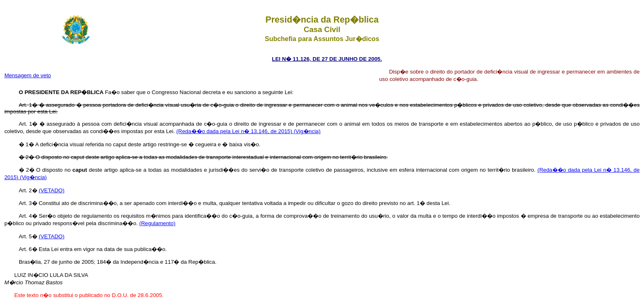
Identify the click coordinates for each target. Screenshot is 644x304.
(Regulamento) (157, 223)
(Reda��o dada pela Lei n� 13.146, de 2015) (235, 131)
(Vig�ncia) (307, 131)
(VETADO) (52, 190)
